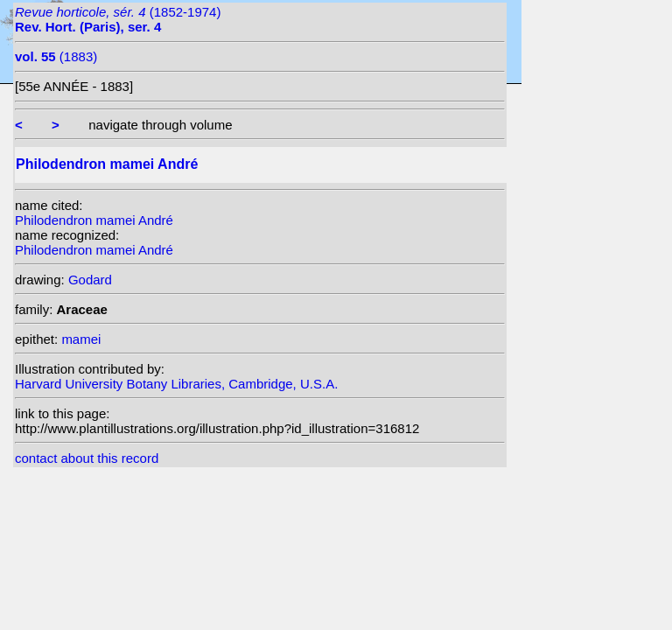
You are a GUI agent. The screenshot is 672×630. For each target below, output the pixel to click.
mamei (81, 339)
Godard (90, 280)
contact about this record (87, 458)
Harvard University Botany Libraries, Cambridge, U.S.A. (176, 384)
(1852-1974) (118, 19)
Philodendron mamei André (94, 220)
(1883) (56, 56)
